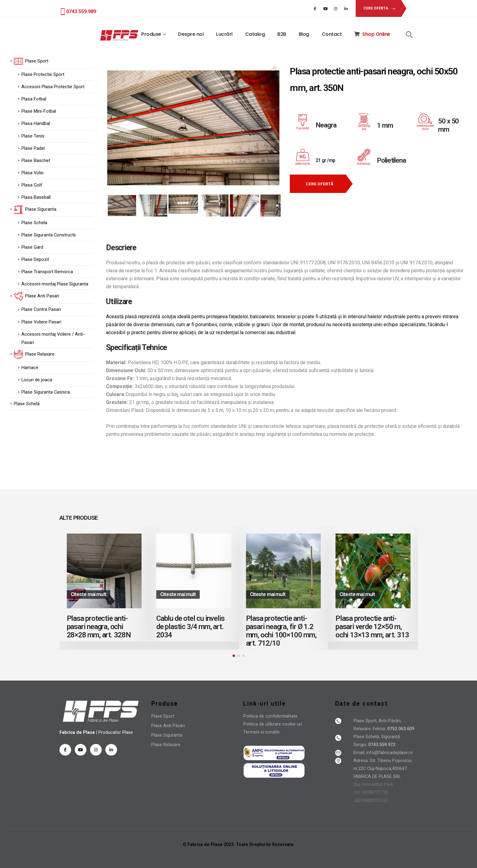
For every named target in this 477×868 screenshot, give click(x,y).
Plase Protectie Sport (43, 74)
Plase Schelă (27, 404)
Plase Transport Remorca (47, 272)
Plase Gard (32, 247)
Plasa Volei (32, 173)
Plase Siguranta (167, 735)
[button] (378, 8)
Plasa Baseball (36, 197)
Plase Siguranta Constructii (49, 235)
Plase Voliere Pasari (41, 322)
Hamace (30, 368)
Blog (304, 34)
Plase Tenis (33, 136)
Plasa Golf (32, 185)
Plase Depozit (35, 259)
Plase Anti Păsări (168, 726)
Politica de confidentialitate (270, 716)
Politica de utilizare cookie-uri (273, 724)
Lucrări (224, 34)
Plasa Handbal (36, 123)
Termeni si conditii (261, 732)
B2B (282, 34)
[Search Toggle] (409, 35)
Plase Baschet (36, 160)
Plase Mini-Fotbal (39, 111)
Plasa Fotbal (34, 99)
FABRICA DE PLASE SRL (377, 777)
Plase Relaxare (166, 745)
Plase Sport (163, 716)
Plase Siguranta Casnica (46, 392)
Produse (151, 34)
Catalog (255, 34)
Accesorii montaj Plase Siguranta (55, 284)
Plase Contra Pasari (41, 309)
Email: (360, 753)
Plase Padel (33, 148)
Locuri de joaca (37, 380)
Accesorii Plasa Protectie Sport (53, 87)
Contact (332, 34)
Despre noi (191, 34)
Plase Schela (34, 223)
